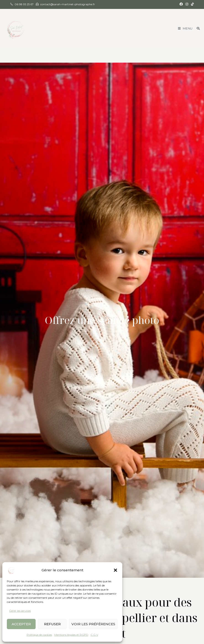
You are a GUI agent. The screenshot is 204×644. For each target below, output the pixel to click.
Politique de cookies (39, 635)
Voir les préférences (93, 624)
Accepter (21, 624)
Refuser (52, 624)
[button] (115, 570)
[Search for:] (197, 28)
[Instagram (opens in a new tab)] (187, 4)
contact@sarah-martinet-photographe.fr (68, 4)
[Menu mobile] (186, 28)
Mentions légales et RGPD (71, 635)
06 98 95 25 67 (24, 4)
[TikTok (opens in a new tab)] (192, 4)
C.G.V (94, 635)
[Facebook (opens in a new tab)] (181, 4)
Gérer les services (20, 611)
